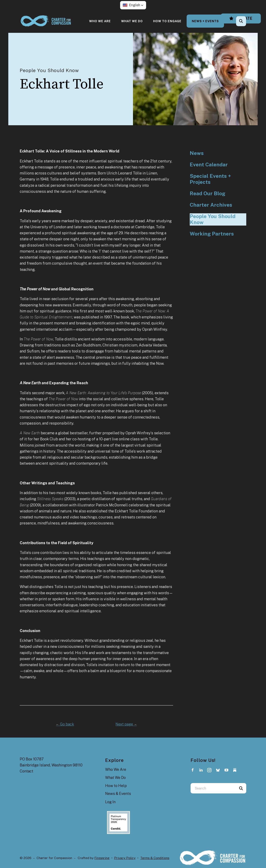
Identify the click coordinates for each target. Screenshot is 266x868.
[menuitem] (100, 21)
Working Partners (212, 234)
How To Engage (167, 21)
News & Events (118, 794)
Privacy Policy (125, 858)
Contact (26, 771)
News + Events (205, 21)
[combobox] (213, 788)
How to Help (116, 786)
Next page (126, 724)
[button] (133, 5)
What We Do (132, 21)
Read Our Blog (208, 193)
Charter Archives (211, 205)
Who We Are (100, 21)
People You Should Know (213, 219)
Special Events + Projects (210, 179)
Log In (110, 802)
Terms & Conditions (155, 858)
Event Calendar (209, 165)
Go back (65, 724)
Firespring (102, 858)
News (197, 153)
